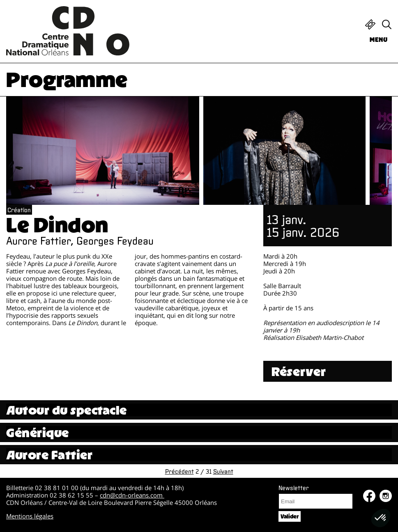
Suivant (223, 471)
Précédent (179, 471)
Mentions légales (30, 516)
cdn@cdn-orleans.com (132, 495)
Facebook (369, 496)
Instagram (386, 496)
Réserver (299, 371)
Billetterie (370, 24)
